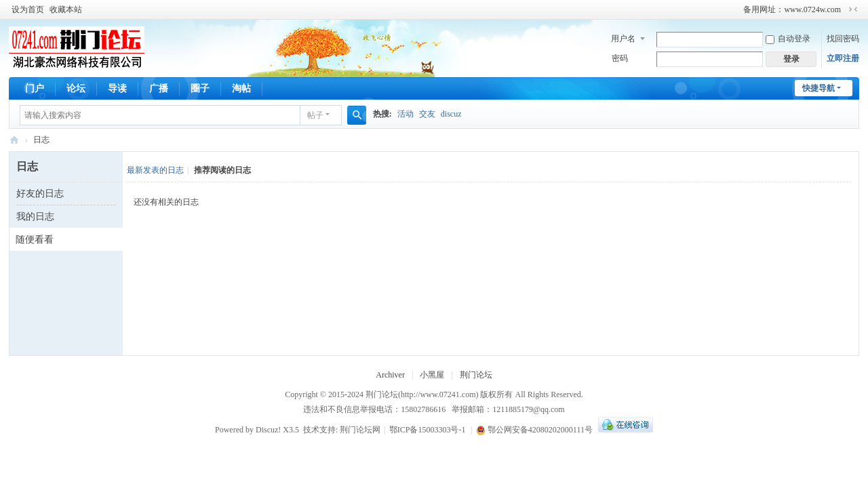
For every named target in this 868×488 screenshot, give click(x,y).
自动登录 (788, 39)
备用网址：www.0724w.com (792, 9)
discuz (451, 114)
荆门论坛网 (360, 430)
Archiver (390, 375)
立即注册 (843, 58)
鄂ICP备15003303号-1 (428, 430)
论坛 (76, 88)
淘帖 (241, 88)
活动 (406, 114)
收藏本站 (66, 9)
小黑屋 (432, 375)
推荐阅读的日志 (222, 170)
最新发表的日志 (155, 170)
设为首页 (28, 9)
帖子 (315, 115)
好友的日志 (40, 194)
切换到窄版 (853, 9)
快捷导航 (818, 88)
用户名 (623, 39)
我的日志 (35, 217)
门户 (35, 88)
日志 (41, 140)
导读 (117, 88)
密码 (620, 58)
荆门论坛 (14, 140)
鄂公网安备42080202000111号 (534, 430)
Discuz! (268, 430)
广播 (159, 88)
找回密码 (843, 39)
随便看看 (35, 240)
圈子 (200, 88)
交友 (427, 114)
